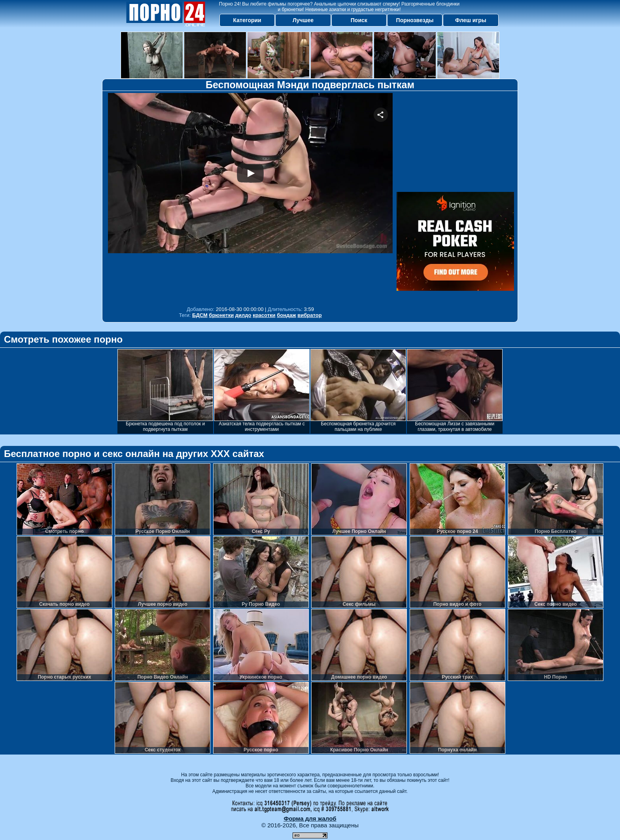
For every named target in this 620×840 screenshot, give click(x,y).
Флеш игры (471, 20)
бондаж (286, 315)
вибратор (309, 315)
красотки (264, 315)
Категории (247, 20)
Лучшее (303, 20)
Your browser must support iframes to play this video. (250, 198)
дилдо (243, 315)
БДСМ (200, 315)
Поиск (359, 20)
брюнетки (221, 315)
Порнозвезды (415, 20)
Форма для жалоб (310, 818)
